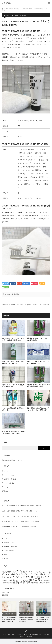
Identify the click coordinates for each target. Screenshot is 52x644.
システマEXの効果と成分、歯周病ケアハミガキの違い (13, 409)
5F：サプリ (5, 487)
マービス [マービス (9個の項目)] (37, 577)
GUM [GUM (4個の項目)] (3, 571)
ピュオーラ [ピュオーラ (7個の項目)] (12, 575)
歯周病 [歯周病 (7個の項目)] (5, 583)
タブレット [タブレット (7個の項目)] (45, 573)
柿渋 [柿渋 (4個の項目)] (45, 580)
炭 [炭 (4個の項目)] (31, 583)
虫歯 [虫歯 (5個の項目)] (43, 583)
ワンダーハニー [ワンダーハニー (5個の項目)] (25, 580)
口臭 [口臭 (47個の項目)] (38, 580)
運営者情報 (5, 595)
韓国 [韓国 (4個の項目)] (49, 583)
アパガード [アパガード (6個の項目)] (27, 571)
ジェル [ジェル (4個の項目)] (34, 573)
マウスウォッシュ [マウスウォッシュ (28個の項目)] (23, 577)
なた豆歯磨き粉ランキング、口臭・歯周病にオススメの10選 (19, 527)
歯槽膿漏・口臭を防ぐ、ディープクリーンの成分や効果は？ (38, 339)
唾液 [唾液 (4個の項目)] (42, 580)
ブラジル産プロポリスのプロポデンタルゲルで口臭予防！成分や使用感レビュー (13, 433)
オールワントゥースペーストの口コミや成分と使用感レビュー (38, 363)
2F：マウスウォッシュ (8, 475)
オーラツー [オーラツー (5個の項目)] (42, 571)
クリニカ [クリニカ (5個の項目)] (10, 573)
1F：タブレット (6, 471)
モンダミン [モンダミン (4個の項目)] (4, 580)
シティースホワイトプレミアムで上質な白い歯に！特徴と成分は (20, 516)
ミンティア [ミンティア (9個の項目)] (45, 577)
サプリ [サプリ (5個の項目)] (23, 573)
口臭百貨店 (24, 641)
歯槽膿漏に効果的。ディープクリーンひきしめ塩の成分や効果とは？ (38, 386)
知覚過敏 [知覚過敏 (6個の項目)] (35, 583)
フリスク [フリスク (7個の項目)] (28, 575)
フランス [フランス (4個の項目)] (23, 575)
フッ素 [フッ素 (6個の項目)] (18, 575)
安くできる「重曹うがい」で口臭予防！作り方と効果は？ (14, 306)
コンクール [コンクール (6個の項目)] (17, 573)
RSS (26, 631)
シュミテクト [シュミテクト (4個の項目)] (29, 573)
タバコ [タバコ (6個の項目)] (39, 573)
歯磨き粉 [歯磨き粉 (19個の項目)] (18, 583)
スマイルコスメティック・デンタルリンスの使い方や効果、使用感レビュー (13, 339)
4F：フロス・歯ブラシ (8, 483)
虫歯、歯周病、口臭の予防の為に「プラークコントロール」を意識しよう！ (38, 409)
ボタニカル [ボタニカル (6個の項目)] (7, 577)
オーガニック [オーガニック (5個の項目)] (35, 571)
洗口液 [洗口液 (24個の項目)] (27, 582)
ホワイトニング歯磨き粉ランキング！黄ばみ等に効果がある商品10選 (21, 506)
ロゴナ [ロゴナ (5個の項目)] (18, 580)
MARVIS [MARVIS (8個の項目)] (11, 571)
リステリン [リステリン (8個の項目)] (12, 580)
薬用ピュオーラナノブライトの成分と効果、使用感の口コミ (13, 386)
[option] (9, 612)
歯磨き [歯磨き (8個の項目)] (10, 583)
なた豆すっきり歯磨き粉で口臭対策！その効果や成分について (19, 511)
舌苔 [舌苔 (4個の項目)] (40, 583)
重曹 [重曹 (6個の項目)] (46, 583)
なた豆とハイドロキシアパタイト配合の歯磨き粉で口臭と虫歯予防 (13, 363)
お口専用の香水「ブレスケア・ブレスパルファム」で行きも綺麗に (21, 522)
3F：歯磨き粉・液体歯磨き (19, 15)
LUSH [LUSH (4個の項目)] (6, 571)
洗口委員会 (5, 491)
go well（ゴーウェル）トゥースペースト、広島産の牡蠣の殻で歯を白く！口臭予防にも (38, 306)
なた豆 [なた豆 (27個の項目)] (19, 571)
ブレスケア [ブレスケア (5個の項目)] (35, 575)
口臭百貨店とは (6, 593)
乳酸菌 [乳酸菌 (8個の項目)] (32, 580)
